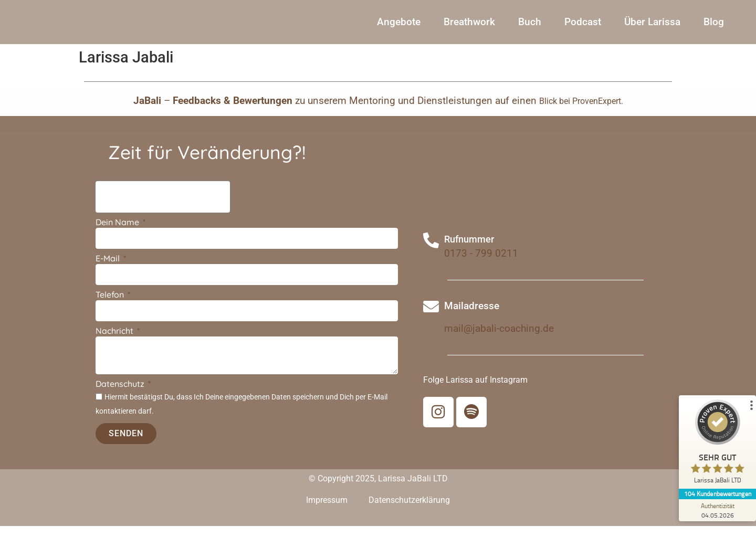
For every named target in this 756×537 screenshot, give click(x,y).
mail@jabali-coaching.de (499, 339)
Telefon (111, 306)
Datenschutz (121, 395)
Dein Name (118, 234)
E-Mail (109, 270)
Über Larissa (652, 27)
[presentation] (163, 208)
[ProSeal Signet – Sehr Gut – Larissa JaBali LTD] (717, 444)
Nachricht (115, 342)
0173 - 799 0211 (481, 264)
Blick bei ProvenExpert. (581, 112)
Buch (530, 27)
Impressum (327, 511)
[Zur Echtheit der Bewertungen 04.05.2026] (717, 510)
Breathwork (469, 27)
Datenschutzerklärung (409, 511)
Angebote (399, 27)
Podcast (583, 27)
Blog (714, 27)
